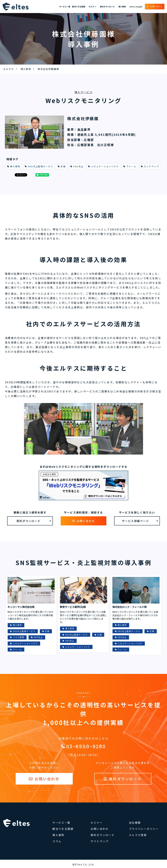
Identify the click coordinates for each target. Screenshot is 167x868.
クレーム (130, 166)
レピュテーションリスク (103, 166)
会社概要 (135, 823)
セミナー (92, 7)
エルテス (9, 69)
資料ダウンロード (107, 7)
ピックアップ (150, 166)
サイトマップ (99, 841)
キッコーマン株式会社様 (21, 607)
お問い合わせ (156, 6)
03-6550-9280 (86, 747)
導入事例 (122, 7)
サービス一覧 (65, 7)
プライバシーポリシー (144, 829)
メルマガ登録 (138, 835)
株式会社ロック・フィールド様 (129, 607)
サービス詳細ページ (136, 521)
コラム (57, 841)
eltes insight (136, 7)
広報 (62, 166)
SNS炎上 (77, 166)
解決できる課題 (79, 7)
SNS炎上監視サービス (39, 166)
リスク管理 (19, 637)
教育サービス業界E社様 (73, 607)
